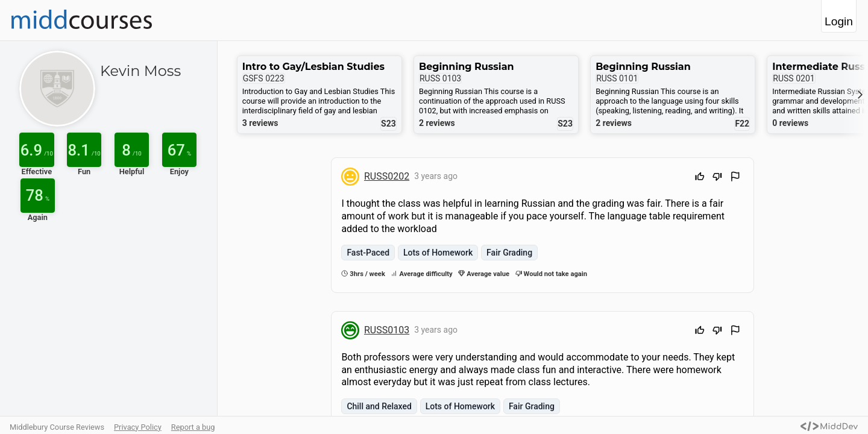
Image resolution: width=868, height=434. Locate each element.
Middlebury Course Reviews (57, 427)
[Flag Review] (735, 178)
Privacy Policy (138, 427)
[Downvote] (717, 178)
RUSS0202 (387, 176)
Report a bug (193, 427)
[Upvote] (700, 178)
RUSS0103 (387, 330)
